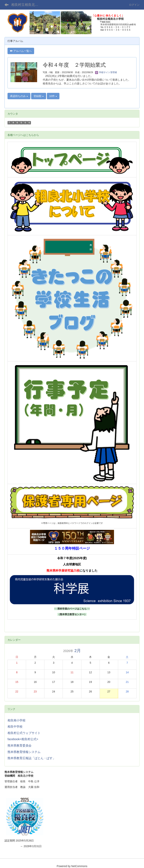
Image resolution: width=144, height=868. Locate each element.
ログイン (134, 5)
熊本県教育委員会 (19, 746)
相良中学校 (15, 727)
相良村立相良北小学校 (27, 5)
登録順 (39, 96)
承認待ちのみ (19, 96)
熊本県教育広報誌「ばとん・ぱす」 (31, 758)
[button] (15, 23)
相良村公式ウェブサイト (24, 733)
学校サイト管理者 (106, 72)
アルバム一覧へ (21, 51)
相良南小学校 (16, 720)
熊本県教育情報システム (24, 752)
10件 (53, 96)
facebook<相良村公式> (23, 739)
